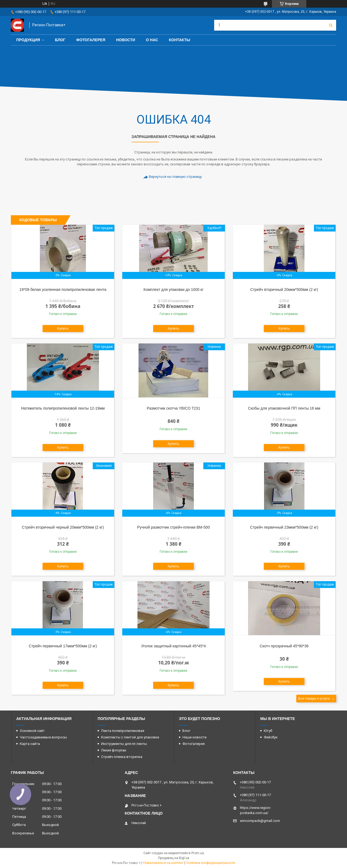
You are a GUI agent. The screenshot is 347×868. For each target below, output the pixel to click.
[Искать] (331, 25)
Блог (60, 40)
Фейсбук (271, 737)
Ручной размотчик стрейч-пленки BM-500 (173, 527)
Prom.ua (198, 853)
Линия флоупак (114, 750)
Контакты (179, 40)
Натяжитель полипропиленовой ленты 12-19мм (63, 408)
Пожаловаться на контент (163, 863)
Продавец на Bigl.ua (174, 858)
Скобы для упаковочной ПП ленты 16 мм (284, 408)
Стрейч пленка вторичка (122, 757)
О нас (152, 40)
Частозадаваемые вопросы (43, 737)
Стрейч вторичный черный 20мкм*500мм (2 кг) (63, 527)
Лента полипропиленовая (123, 731)
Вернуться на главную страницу (175, 177)
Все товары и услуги (314, 699)
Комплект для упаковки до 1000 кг (173, 290)
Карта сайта (30, 744)
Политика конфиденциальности (210, 863)
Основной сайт (32, 731)
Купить (63, 328)
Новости (126, 40)
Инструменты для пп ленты (124, 744)
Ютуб (268, 731)
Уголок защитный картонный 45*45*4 (173, 646)
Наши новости (195, 737)
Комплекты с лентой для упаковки (130, 737)
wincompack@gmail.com (260, 821)
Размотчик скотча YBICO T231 (174, 408)
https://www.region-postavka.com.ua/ (256, 810)
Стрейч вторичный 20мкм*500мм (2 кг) (284, 290)
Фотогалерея (91, 40)
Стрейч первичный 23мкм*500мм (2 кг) (284, 527)
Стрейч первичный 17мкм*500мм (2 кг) (63, 646)
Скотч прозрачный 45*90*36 (284, 646)
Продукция (28, 40)
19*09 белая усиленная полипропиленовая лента (63, 290)
